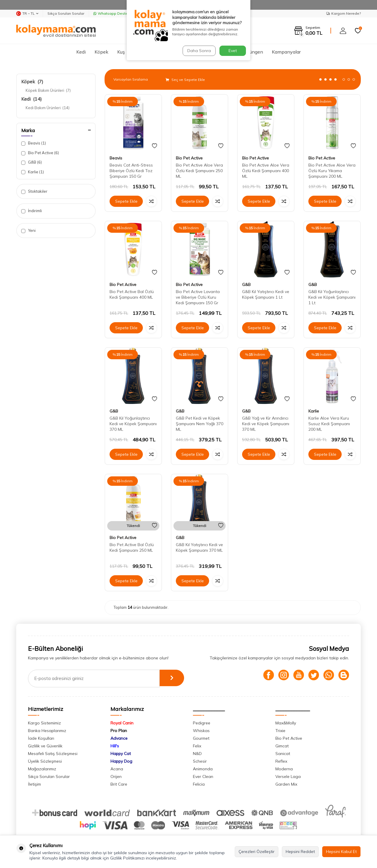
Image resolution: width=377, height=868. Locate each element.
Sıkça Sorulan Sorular (66, 13)
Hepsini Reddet (300, 852)
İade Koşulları (41, 738)
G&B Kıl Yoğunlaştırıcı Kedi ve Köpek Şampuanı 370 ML (133, 424)
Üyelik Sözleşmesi (45, 761)
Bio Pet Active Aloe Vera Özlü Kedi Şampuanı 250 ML (199, 171)
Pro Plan (119, 731)
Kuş (121, 52)
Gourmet (201, 738)
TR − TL (27, 14)
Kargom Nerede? (344, 13)
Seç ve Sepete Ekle (185, 80)
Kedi (81, 52)
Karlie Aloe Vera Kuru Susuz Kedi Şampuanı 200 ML (329, 424)
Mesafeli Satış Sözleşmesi (53, 754)
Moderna (284, 769)
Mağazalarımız (42, 769)
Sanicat (283, 754)
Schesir (200, 761)
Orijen (116, 776)
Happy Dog (121, 761)
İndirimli (32, 211)
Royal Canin (122, 723)
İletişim (34, 784)
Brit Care (119, 784)
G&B (32, 162)
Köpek (101, 52)
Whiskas (201, 731)
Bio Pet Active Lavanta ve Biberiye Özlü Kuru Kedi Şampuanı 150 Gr (198, 297)
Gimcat (282, 746)
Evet (233, 51)
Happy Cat (121, 754)
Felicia (199, 784)
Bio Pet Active (40, 153)
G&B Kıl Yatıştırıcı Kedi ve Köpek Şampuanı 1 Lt (266, 294)
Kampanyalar (286, 52)
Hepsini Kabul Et (341, 852)
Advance (119, 738)
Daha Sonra (199, 51)
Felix (197, 746)
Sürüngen (253, 52)
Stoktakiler (34, 191)
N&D (197, 754)
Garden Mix (286, 784)
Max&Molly (286, 723)
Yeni (28, 231)
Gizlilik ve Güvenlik (45, 746)
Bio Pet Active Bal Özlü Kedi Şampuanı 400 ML (132, 294)
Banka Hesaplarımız (47, 731)
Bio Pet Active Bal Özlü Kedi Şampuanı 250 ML (132, 547)
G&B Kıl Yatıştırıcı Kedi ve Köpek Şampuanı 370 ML (199, 547)
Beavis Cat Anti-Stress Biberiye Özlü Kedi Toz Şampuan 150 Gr (131, 171)
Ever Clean (203, 776)
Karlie (33, 172)
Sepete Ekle (126, 201)
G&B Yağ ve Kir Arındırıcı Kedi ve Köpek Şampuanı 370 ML (266, 424)
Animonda (203, 769)
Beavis (34, 143)
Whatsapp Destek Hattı (116, 13)
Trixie (280, 731)
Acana (117, 769)
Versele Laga (288, 776)
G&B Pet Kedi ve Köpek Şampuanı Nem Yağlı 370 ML (200, 424)
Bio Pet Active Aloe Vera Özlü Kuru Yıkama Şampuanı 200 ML (332, 171)
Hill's (115, 746)
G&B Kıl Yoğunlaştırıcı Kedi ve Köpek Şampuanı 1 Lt (332, 297)
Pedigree (202, 723)
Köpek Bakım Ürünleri (48, 90)
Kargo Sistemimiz (44, 723)
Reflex (281, 761)
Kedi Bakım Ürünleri (48, 108)
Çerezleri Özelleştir (257, 852)
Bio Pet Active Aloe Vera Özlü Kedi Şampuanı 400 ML (266, 171)
